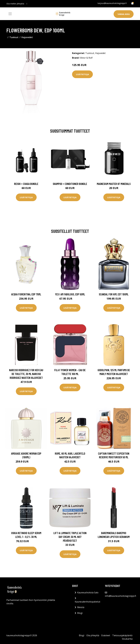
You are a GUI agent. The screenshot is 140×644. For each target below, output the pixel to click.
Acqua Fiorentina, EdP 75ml (26, 294)
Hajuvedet (27, 37)
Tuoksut (14, 37)
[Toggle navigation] (10, 14)
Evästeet (106, 635)
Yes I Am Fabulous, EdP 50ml (70, 294)
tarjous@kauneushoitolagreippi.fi (112, 3)
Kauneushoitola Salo (88, 593)
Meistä (81, 607)
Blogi (80, 613)
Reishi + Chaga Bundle (26, 184)
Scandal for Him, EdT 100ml (114, 294)
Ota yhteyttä (93, 635)
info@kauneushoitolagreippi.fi (120, 596)
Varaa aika (124, 14)
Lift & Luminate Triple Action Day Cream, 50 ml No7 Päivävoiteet (70, 537)
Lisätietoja (82, 74)
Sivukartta (127, 639)
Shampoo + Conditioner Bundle (70, 184)
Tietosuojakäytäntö (122, 635)
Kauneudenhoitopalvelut (87, 602)
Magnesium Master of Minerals (114, 184)
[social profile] (27, 4)
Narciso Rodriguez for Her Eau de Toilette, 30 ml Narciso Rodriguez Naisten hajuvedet (26, 374)
